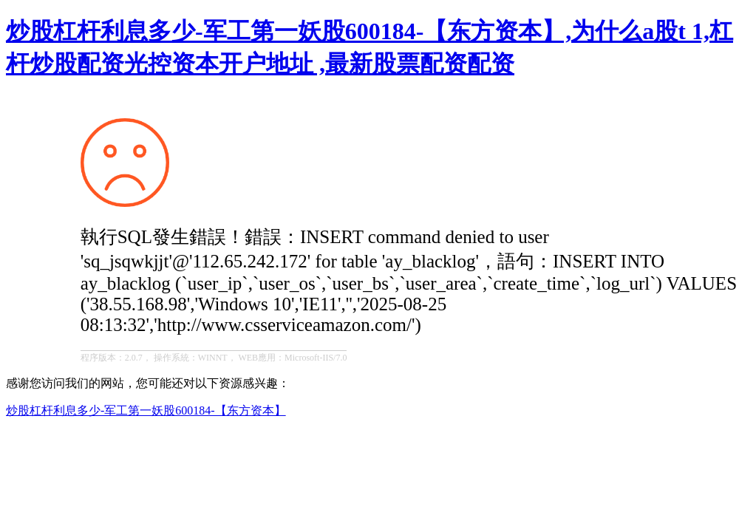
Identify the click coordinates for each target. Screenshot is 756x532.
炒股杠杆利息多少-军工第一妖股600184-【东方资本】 (146, 410)
